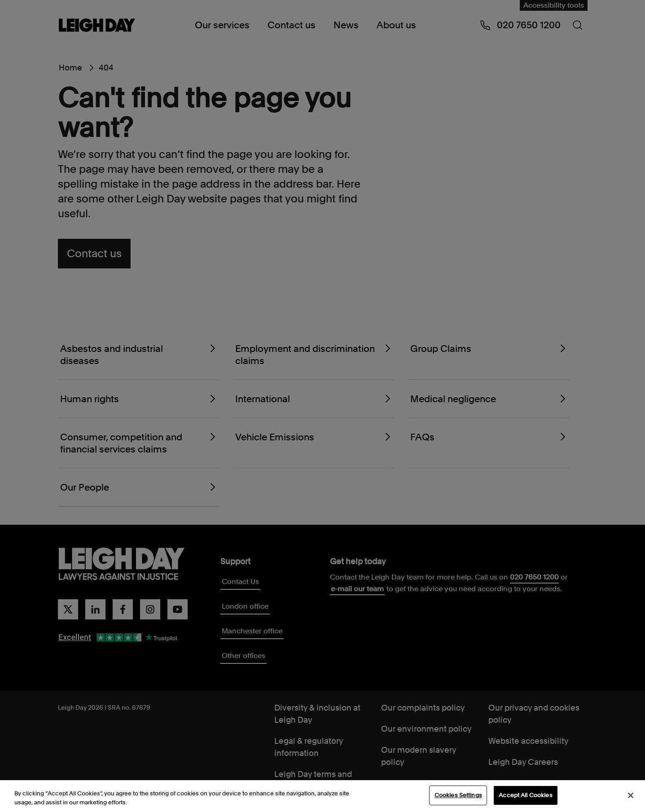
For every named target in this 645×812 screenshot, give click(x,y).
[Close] (631, 796)
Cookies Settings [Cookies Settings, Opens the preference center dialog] (458, 796)
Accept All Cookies (525, 796)
